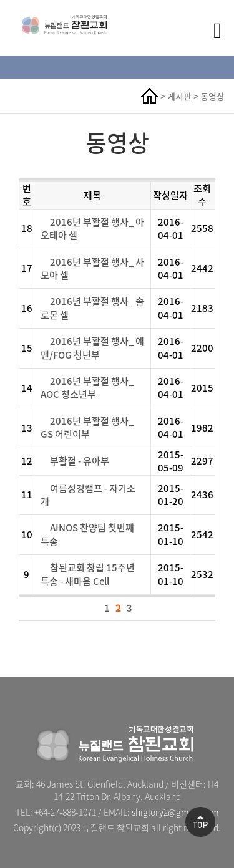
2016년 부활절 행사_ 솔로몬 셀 (92, 308)
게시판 (179, 96)
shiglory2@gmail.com (175, 812)
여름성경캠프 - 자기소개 (88, 495)
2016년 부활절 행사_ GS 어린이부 (87, 427)
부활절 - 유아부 (80, 461)
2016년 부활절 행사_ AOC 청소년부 (87, 388)
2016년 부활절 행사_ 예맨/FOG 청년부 (92, 348)
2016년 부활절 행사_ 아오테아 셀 (92, 229)
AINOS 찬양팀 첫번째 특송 (87, 534)
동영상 (212, 96)
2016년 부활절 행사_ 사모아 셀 (92, 268)
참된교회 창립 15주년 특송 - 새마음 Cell (88, 574)
